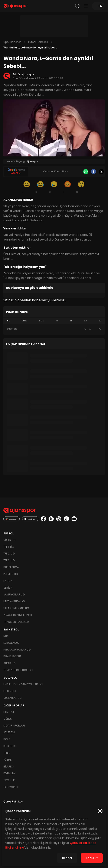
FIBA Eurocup (12, 656)
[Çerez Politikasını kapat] (100, 811)
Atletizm (9, 732)
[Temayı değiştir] (98, 6)
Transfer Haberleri (16, 622)
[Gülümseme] (27, 187)
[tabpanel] (54, 329)
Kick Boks (10, 746)
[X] (101, 172)
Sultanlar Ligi (13, 698)
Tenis (7, 753)
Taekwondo (11, 787)
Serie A (8, 588)
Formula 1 (10, 773)
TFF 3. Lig (9, 560)
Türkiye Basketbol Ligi (18, 670)
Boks (7, 739)
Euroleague (11, 643)
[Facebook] (94, 172)
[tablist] (54, 321)
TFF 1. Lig (9, 547)
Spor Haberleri (12, 42)
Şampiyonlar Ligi (14, 594)
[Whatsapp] (86, 172)
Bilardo (9, 767)
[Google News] (16, 172)
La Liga (8, 581)
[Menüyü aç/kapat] (86, 6)
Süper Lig (9, 540)
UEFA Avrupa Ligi (14, 601)
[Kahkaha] (40, 187)
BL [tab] (100, 321)
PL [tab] (57, 321)
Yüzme (7, 760)
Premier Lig (11, 574)
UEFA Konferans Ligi (17, 608)
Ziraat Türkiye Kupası (18, 615)
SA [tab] (85, 321)
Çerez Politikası (13, 802)
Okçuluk (9, 780)
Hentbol (9, 712)
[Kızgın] (68, 187)
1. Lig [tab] (24, 321)
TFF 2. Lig (9, 554)
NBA (6, 636)
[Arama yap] (77, 6)
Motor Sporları (14, 726)
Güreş (8, 719)
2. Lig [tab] (41, 321)
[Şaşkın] (81, 187)
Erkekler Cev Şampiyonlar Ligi (23, 684)
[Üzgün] (54, 187)
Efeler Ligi (10, 691)
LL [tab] (71, 321)
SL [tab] (8, 321)
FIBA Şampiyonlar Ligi (17, 650)
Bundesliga (11, 567)
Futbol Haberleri (38, 42)
